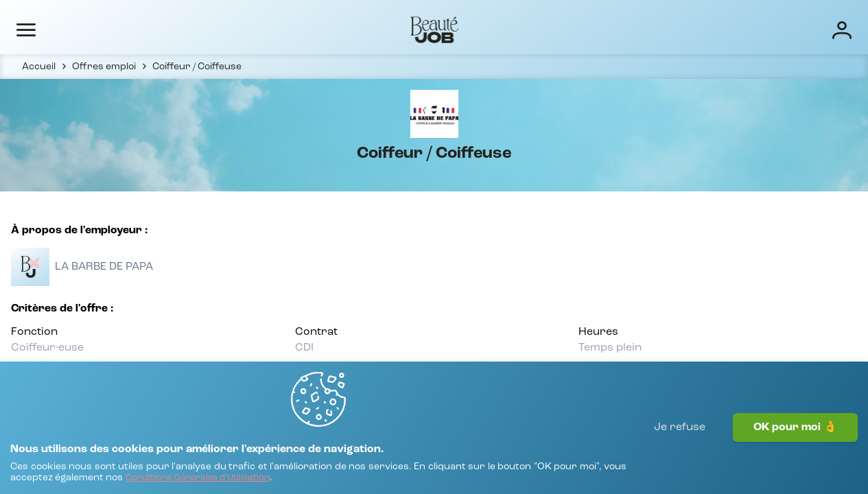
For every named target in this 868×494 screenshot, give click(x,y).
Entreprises (485, 29)
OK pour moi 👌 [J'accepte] (795, 456)
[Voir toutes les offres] (94, 295)
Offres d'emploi (398, 29)
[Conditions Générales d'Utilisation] (343, 472)
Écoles (550, 29)
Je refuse (680, 456)
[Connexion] (798, 29)
